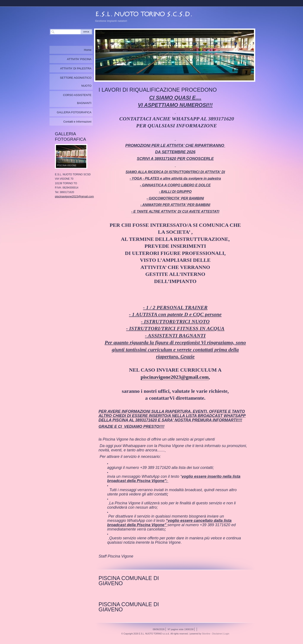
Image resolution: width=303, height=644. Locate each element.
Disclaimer (217, 634)
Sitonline (206, 634)
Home (88, 50)
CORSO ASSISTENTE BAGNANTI (77, 99)
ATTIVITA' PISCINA (79, 59)
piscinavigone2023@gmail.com (175, 377)
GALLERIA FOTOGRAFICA (74, 112)
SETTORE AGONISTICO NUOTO (76, 82)
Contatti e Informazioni (77, 122)
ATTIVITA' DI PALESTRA (76, 68)
